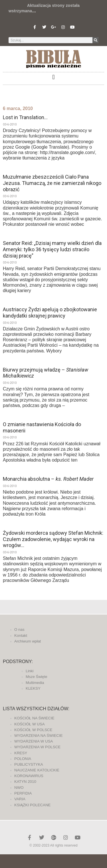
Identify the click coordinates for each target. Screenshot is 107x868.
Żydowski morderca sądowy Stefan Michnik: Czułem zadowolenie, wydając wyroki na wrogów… (53, 539)
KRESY (21, 753)
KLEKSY (33, 688)
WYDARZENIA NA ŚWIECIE (39, 736)
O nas (19, 629)
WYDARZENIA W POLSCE (37, 747)
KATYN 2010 (25, 782)
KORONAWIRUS (29, 776)
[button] (53, 77)
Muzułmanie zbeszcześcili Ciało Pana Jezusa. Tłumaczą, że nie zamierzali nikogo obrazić (52, 183)
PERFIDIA (23, 793)
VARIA (20, 799)
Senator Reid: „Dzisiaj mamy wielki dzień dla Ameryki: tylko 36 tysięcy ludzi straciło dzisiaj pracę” (52, 249)
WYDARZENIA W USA (34, 741)
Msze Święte (37, 677)
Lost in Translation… (25, 117)
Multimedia (35, 683)
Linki (30, 671)
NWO (19, 788)
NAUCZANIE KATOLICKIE (37, 770)
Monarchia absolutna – (48, 479)
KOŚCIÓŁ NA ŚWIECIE (34, 718)
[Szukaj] (95, 40)
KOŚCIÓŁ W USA (30, 724)
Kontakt (21, 635)
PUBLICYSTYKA (29, 764)
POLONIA (23, 759)
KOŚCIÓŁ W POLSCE (33, 730)
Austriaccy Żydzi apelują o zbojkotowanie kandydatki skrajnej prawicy (50, 313)
